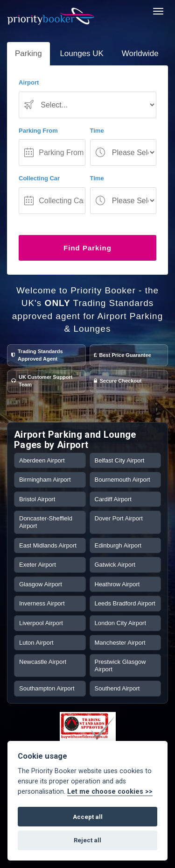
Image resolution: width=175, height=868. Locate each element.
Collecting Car (39, 178)
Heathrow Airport (117, 584)
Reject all (87, 840)
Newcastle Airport (43, 662)
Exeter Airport (38, 565)
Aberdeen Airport (42, 460)
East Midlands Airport (48, 545)
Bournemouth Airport (122, 480)
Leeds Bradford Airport (125, 603)
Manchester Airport (120, 643)
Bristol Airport (37, 499)
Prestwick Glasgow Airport (120, 665)
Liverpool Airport (41, 623)
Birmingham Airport (45, 480)
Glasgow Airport (41, 584)
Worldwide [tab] (140, 53)
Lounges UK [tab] (82, 53)
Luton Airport (36, 643)
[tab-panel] (87, 170)
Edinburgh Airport (118, 545)
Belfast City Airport (120, 460)
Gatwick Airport (115, 565)
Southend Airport (117, 688)
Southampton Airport (47, 688)
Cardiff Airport (113, 499)
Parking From (38, 131)
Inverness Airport (42, 603)
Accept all (88, 817)
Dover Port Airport (119, 518)
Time (97, 131)
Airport (29, 82)
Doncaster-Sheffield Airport (46, 522)
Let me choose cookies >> (110, 792)
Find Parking (87, 248)
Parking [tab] (28, 53)
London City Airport (121, 623)
